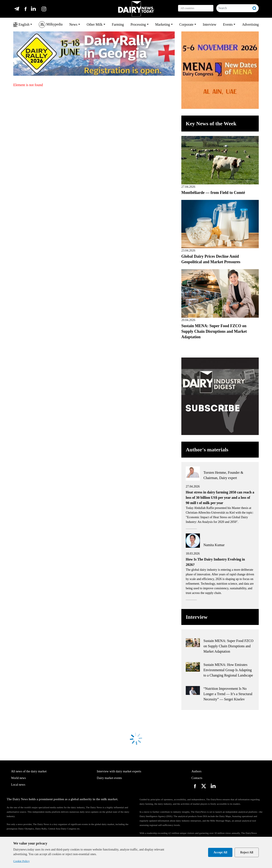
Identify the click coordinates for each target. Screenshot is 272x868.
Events (228, 24)
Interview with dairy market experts (119, 771)
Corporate (186, 24)
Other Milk (95, 24)
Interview (210, 24)
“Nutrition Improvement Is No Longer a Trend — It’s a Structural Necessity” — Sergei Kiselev (228, 694)
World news (18, 778)
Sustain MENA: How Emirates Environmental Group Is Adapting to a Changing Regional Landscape (228, 670)
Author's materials (207, 450)
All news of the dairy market (29, 771)
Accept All (220, 852)
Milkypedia (51, 25)
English (21, 25)
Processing (138, 24)
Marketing (163, 24)
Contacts (197, 778)
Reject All (247, 852)
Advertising (250, 24)
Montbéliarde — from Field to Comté (213, 193)
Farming (118, 24)
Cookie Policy (21, 861)
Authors (196, 771)
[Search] (233, 8)
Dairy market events (109, 778)
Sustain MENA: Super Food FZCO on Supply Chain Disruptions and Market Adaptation (214, 331)
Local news (18, 785)
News (73, 24)
